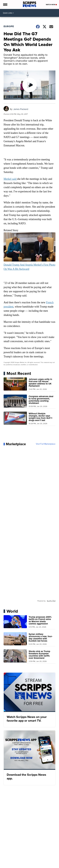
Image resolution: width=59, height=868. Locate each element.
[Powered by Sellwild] (51, 601)
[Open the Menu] (5, 4)
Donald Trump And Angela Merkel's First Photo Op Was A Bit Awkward (29, 265)
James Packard (21, 109)
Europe (9, 26)
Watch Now (51, 5)
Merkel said (10, 179)
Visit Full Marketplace (46, 444)
